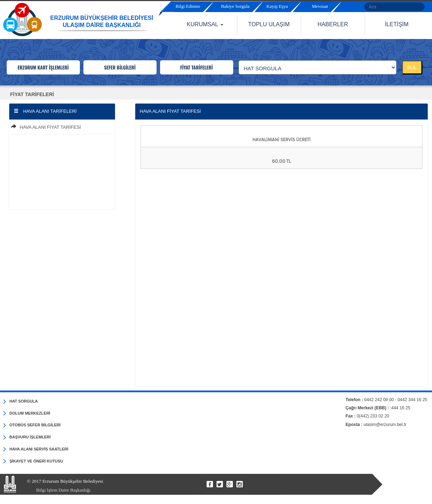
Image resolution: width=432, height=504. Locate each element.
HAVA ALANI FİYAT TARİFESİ (50, 127)
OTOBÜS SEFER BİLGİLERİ (32, 425)
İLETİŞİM (397, 24)
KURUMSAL (205, 24)
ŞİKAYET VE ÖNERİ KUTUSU (33, 461)
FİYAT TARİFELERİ (196, 67)
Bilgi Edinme (188, 6)
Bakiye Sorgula (235, 6)
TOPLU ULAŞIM (269, 24)
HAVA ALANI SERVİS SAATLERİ (36, 449)
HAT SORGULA (21, 401)
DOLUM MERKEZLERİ (27, 414)
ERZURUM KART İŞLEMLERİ (43, 67)
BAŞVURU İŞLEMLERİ (27, 437)
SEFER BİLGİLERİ (120, 67)
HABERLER (333, 24)
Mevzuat (320, 6)
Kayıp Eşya (277, 6)
